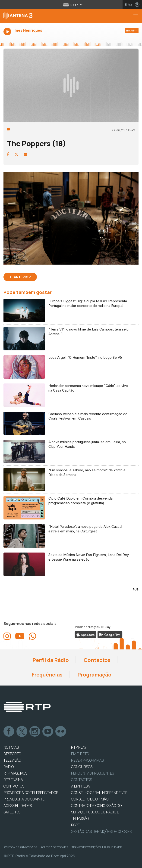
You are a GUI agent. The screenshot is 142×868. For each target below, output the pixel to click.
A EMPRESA (80, 786)
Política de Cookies (54, 847)
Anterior (22, 277)
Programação (94, 675)
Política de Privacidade (20, 847)
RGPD (76, 825)
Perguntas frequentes (93, 773)
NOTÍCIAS (11, 747)
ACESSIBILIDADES (18, 806)
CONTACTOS (14, 786)
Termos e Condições (86, 847)
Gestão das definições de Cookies (101, 831)
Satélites (12, 812)
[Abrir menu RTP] (71, 5)
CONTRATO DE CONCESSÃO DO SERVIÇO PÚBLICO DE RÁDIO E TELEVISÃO (96, 812)
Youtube (48, 732)
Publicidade (113, 847)
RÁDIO (9, 767)
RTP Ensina (13, 780)
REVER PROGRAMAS (87, 760)
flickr (61, 732)
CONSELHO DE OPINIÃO (90, 799)
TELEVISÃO (12, 760)
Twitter (22, 732)
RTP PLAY (79, 747)
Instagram (35, 732)
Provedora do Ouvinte (24, 799)
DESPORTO (12, 754)
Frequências (47, 675)
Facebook (9, 732)
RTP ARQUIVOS (15, 773)
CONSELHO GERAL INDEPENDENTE (99, 793)
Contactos (97, 660)
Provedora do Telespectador (31, 793)
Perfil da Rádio (50, 660)
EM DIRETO (80, 754)
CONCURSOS (82, 767)
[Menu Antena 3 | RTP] (138, 16)
